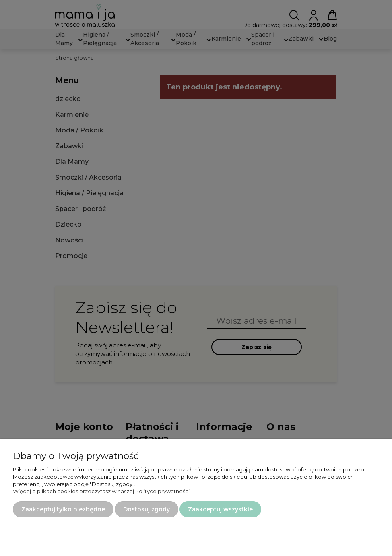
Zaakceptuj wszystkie (220, 509)
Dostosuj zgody (146, 509)
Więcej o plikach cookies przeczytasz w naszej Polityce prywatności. (102, 491)
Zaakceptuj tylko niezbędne (63, 509)
